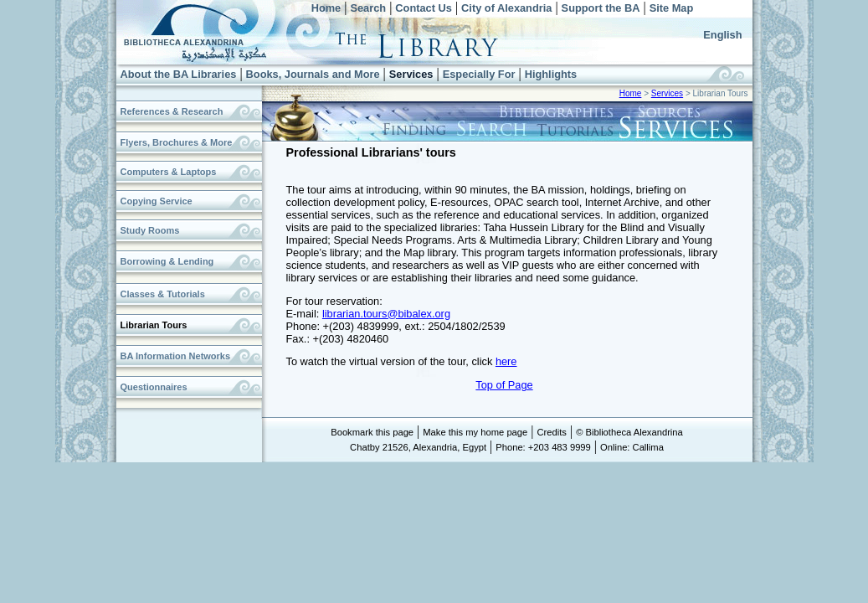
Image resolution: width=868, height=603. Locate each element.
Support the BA (601, 8)
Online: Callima (632, 447)
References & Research (172, 111)
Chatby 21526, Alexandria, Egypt (418, 447)
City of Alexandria (506, 8)
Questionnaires (154, 387)
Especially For (479, 74)
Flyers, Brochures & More (177, 142)
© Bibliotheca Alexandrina (629, 432)
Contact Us (424, 8)
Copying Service (157, 201)
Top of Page (504, 385)
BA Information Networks (176, 356)
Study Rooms (150, 230)
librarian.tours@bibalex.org (386, 314)
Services (411, 74)
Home (326, 8)
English (722, 35)
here (506, 361)
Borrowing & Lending (167, 261)
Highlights (551, 74)
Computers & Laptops (169, 172)
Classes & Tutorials (163, 294)
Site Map (672, 8)
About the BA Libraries (179, 74)
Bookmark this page (372, 432)
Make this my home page (475, 432)
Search (368, 8)
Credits (551, 432)
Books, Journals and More (313, 74)
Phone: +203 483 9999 (543, 447)
